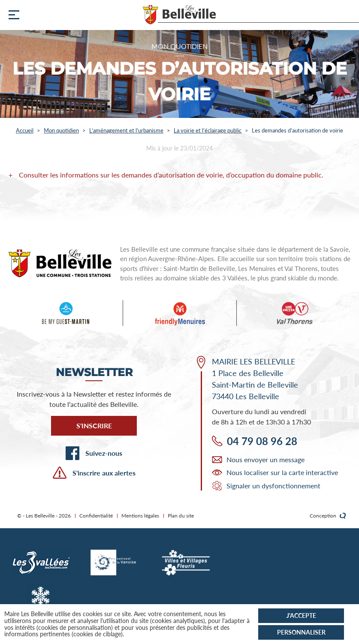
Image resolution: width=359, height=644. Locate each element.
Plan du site (181, 516)
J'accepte (301, 615)
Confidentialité (96, 516)
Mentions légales (140, 516)
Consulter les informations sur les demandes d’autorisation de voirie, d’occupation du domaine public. (171, 175)
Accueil (25, 130)
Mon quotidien (61, 130)
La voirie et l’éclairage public (208, 130)
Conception (328, 516)
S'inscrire (94, 426)
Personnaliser (301, 632)
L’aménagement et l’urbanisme (126, 130)
